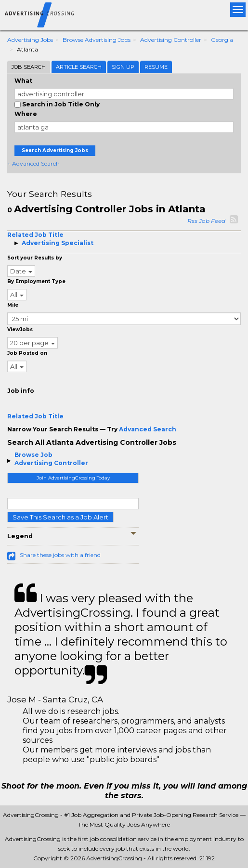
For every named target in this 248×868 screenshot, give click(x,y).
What (23, 81)
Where (26, 114)
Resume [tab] (156, 67)
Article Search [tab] (79, 67)
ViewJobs (20, 330)
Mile (13, 305)
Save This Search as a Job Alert (60, 517)
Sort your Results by (35, 258)
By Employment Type (36, 281)
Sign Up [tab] (123, 67)
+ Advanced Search (33, 163)
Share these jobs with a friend (60, 555)
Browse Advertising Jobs (97, 40)
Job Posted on (27, 353)
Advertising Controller (171, 40)
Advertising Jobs (30, 40)
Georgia (222, 40)
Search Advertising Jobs (55, 150)
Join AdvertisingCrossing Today (73, 478)
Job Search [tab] (29, 67)
